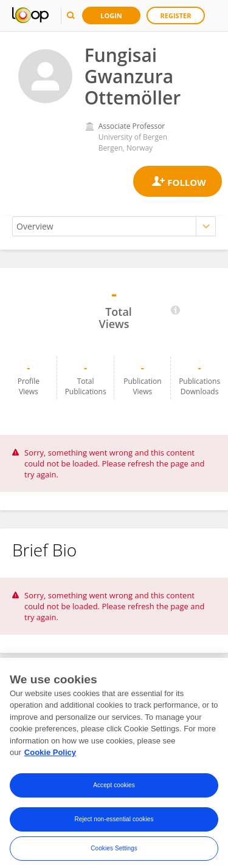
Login (111, 15)
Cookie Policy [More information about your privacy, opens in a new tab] (50, 755)
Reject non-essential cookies (114, 822)
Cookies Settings (114, 851)
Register (176, 15)
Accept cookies (114, 788)
